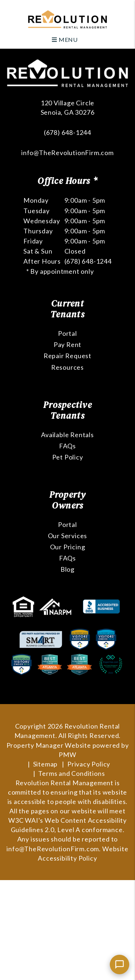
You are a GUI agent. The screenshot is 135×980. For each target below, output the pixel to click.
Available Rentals (67, 435)
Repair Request (67, 356)
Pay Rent (67, 344)
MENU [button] (65, 39)
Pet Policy (68, 457)
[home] (67, 19)
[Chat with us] (120, 964)
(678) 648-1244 (67, 132)
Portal (67, 333)
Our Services (68, 536)
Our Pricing (68, 547)
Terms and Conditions (71, 773)
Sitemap (46, 764)
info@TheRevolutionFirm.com (67, 153)
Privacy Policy (89, 764)
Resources (67, 367)
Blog (67, 569)
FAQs (67, 446)
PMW (67, 755)
